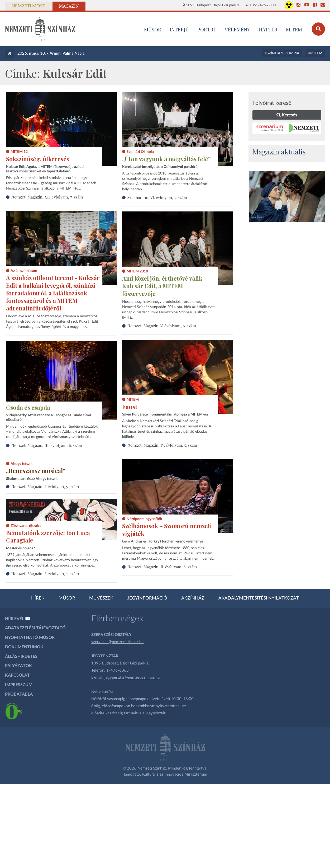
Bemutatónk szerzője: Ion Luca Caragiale (48, 537)
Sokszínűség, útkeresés (38, 159)
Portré (207, 29)
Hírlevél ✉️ (18, 619)
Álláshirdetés (21, 657)
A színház (193, 598)
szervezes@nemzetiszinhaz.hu (117, 642)
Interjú (179, 29)
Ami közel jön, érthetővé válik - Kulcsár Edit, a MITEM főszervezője (164, 286)
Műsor (67, 598)
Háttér (268, 29)
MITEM (294, 29)
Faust (130, 407)
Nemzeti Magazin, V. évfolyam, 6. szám (162, 326)
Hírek (38, 598)
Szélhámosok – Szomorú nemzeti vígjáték (167, 530)
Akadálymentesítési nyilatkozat (259, 598)
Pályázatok (18, 666)
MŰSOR (153, 29)
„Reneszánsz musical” (36, 471)
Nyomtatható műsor (30, 638)
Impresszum (19, 685)
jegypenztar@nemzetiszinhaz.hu (132, 678)
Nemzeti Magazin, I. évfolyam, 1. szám (45, 574)
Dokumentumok (24, 647)
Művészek (101, 598)
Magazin (69, 6)
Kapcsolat (17, 675)
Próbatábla (19, 694)
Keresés (287, 115)
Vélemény (238, 29)
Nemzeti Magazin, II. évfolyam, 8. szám (162, 567)
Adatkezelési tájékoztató (35, 628)
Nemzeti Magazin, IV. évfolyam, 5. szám (162, 445)
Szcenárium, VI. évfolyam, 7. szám (157, 197)
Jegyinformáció (147, 598)
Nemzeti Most (28, 6)
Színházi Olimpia (283, 53)
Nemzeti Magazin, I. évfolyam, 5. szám (45, 487)
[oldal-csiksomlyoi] (287, 197)
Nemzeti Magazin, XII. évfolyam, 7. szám (47, 197)
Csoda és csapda (28, 407)
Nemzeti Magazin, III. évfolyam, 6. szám (47, 445)
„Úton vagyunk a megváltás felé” (166, 159)
